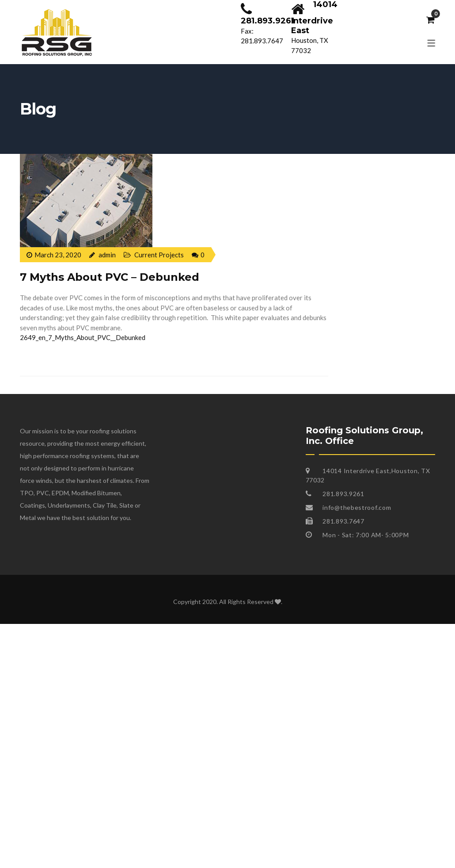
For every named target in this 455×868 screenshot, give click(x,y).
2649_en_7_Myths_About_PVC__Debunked (83, 337)
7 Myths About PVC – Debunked (110, 277)
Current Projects (159, 255)
